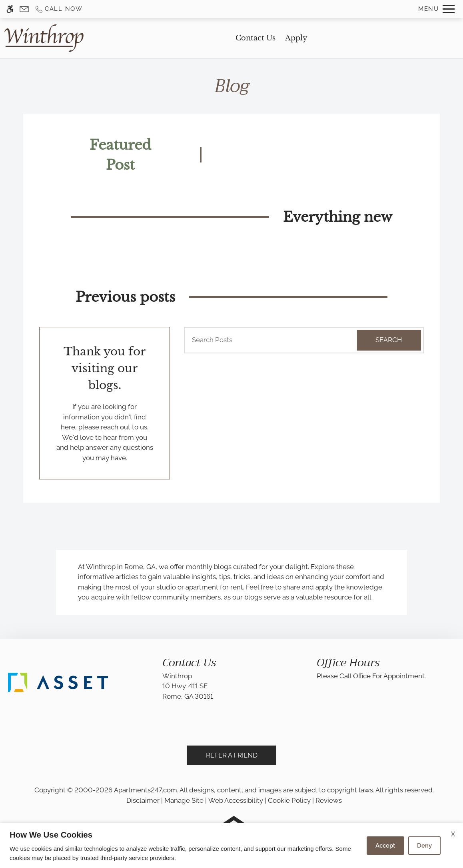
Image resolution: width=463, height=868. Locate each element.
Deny (424, 846)
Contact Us (255, 38)
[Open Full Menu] (436, 9)
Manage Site (184, 800)
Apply (296, 38)
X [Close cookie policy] (453, 834)
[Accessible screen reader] (10, 9)
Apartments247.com (146, 790)
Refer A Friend (232, 755)
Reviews (329, 800)
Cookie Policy (289, 800)
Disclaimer (143, 800)
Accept (385, 846)
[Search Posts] (263, 340)
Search (389, 340)
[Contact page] (24, 9)
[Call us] (59, 9)
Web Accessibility (236, 800)
